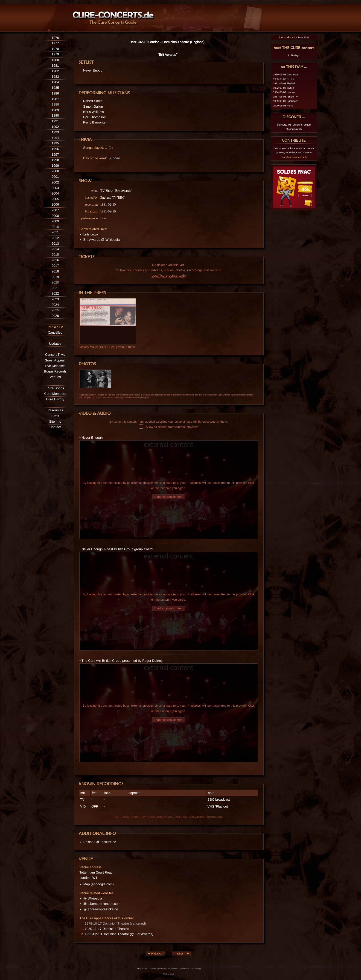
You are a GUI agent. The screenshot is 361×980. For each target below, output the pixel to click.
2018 (55, 271)
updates (153, 968)
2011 (55, 232)
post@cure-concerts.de (169, 275)
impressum (173, 968)
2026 (55, 316)
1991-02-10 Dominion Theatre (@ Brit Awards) (119, 934)
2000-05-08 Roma (283, 106)
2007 (55, 210)
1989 (55, 110)
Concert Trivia (55, 355)
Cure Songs (55, 388)
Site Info (55, 421)
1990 (55, 115)
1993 (55, 132)
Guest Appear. (55, 360)
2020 (55, 282)
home (144, 968)
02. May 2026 (294, 37)
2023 (55, 299)
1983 (55, 77)
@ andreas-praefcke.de (101, 909)
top (138, 968)
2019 (55, 277)
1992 (55, 127)
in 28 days (294, 55)
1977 (55, 43)
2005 (55, 199)
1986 (55, 93)
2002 (55, 182)
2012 (55, 238)
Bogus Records (55, 371)
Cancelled (55, 332)
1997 (55, 155)
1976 (55, 38)
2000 (55, 171)
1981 (55, 66)
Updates (55, 344)
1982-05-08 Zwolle (283, 88)
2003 (55, 188)
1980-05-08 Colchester (286, 75)
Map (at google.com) (99, 884)
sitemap (162, 968)
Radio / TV (55, 327)
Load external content (169, 497)
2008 (55, 216)
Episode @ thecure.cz (100, 842)
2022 (55, 293)
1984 (55, 82)
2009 (55, 221)
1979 (55, 54)
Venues (55, 377)
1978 (55, 49)
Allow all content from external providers (169, 427)
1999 (55, 166)
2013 (55, 244)
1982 (55, 71)
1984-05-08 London (284, 92)
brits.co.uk (91, 234)
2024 (55, 305)
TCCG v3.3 (169, 974)
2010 (55, 227)
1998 (55, 160)
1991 (55, 121)
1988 (55, 104)
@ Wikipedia (93, 898)
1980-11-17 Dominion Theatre (107, 929)
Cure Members (55, 394)
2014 (55, 249)
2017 (55, 266)
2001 (55, 177)
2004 (55, 193)
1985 (55, 88)
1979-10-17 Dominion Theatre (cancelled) (115, 923)
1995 (55, 143)
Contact (55, 427)
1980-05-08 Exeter (284, 79)
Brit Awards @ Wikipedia (102, 240)
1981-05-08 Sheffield (285, 83)
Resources (55, 410)
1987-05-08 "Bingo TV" (286, 97)
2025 (55, 310)
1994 (55, 138)
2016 (55, 260)
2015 (55, 255)
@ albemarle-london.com (102, 904)
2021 (55, 288)
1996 (55, 149)
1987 (55, 99)
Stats (55, 416)
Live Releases (55, 366)
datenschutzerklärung (190, 968)
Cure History (55, 399)
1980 (55, 60)
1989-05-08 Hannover (285, 101)
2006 (55, 204)
